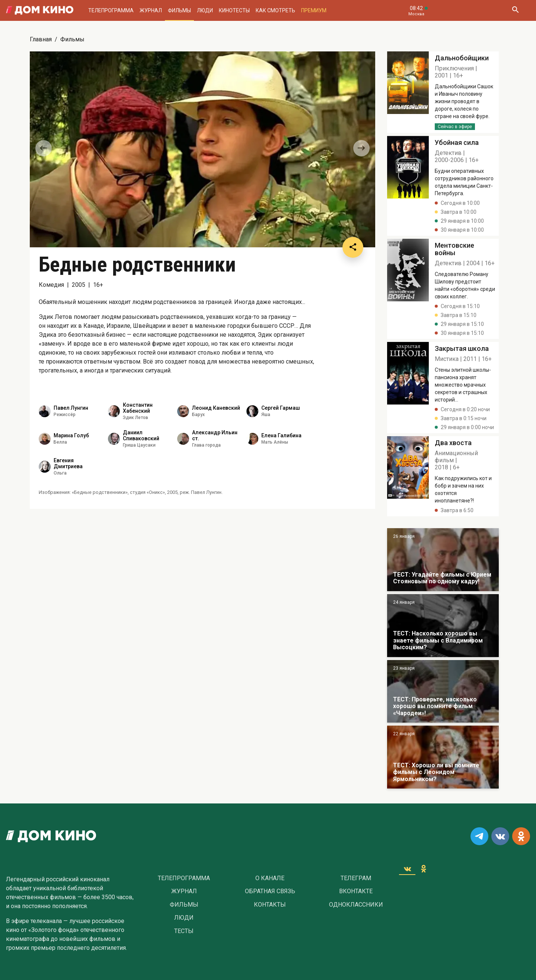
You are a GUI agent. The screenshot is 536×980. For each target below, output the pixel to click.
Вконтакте (356, 891)
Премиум (314, 10)
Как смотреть (275, 10)
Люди (205, 10)
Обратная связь (270, 891)
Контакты (270, 905)
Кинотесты (234, 10)
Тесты (184, 931)
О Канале (270, 878)
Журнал (151, 10)
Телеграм (356, 878)
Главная (41, 39)
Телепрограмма (111, 10)
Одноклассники (356, 905)
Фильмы (179, 10)
